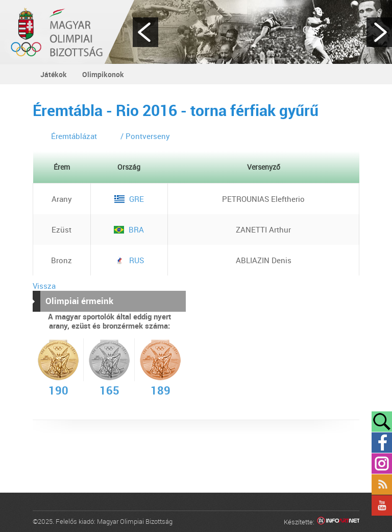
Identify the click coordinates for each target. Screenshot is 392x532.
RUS (129, 260)
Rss (382, 484)
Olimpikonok (103, 74)
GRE (129, 199)
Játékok (54, 74)
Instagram (382, 464)
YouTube (382, 505)
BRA (129, 229)
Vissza (44, 286)
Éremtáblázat (74, 136)
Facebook (382, 443)
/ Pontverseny (145, 136)
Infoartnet (338, 522)
